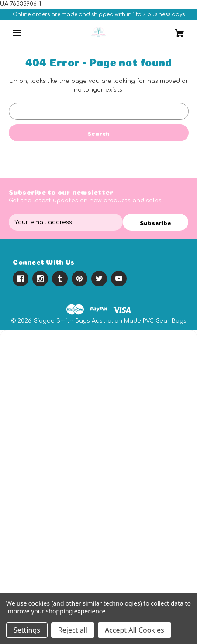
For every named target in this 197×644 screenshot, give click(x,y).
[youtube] (119, 279)
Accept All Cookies (135, 630)
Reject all (73, 630)
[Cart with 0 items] (174, 30)
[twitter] (99, 279)
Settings (27, 630)
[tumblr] (60, 279)
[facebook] (21, 279)
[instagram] (40, 279)
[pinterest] (79, 279)
